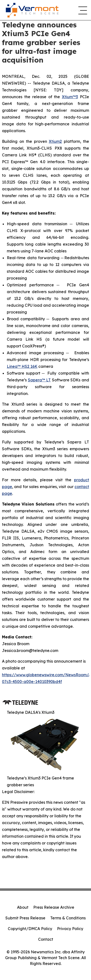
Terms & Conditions (68, 918)
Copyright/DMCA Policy (30, 929)
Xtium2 (55, 141)
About (23, 907)
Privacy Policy (70, 929)
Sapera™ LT (39, 380)
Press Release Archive (54, 907)
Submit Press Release (25, 918)
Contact (46, 939)
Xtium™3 (70, 97)
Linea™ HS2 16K (22, 366)
